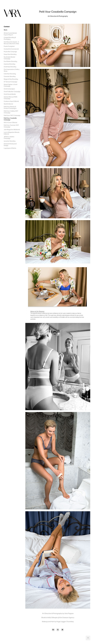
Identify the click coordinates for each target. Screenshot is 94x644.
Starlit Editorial (8, 104)
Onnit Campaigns (9, 89)
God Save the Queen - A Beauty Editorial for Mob (11, 43)
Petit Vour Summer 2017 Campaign (11, 126)
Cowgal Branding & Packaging (10, 38)
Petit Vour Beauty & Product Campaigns (10, 107)
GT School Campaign (11, 82)
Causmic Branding (10, 76)
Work (6, 30)
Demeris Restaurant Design (10, 145)
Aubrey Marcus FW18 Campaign (10, 98)
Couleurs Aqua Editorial (11, 101)
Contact (7, 26)
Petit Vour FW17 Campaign (12, 115)
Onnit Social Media (10, 94)
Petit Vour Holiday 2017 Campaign (11, 112)
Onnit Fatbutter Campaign (12, 91)
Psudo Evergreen (9, 46)
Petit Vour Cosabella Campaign (10, 119)
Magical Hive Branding (11, 79)
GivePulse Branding (10, 67)
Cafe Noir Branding (10, 74)
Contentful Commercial (11, 49)
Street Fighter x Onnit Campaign (11, 85)
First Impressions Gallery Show (12, 70)
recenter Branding (10, 141)
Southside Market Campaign (9, 58)
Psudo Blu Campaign (10, 52)
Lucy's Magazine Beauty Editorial (12, 133)
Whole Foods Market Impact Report (10, 34)
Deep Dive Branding (10, 54)
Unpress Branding (9, 64)
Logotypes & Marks (10, 148)
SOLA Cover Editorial (10, 122)
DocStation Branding (10, 61)
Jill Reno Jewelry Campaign (9, 137)
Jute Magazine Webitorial (12, 129)
